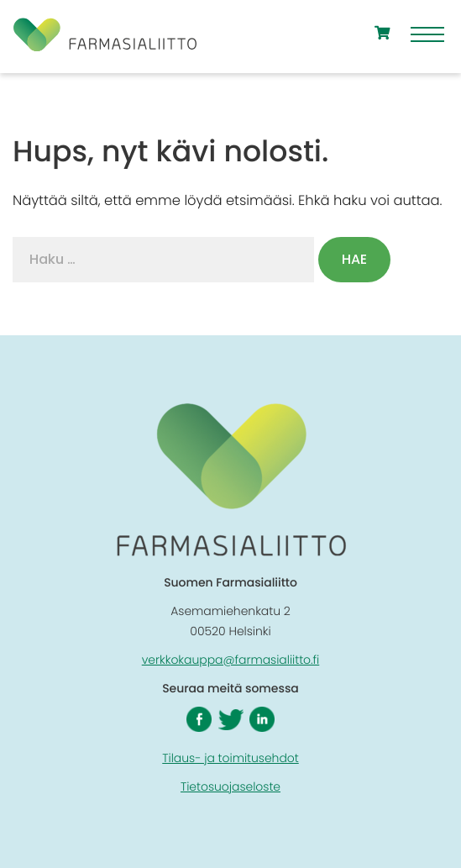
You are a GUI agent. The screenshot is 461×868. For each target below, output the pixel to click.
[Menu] (427, 37)
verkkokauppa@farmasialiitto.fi (231, 660)
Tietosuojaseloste (230, 786)
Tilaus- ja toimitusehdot (230, 758)
